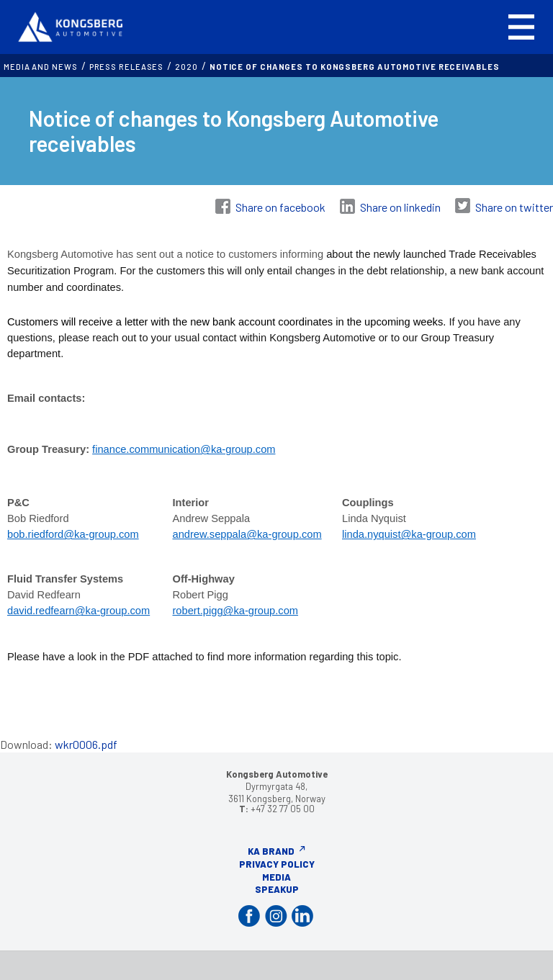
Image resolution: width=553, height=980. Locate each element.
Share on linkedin (400, 207)
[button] (521, 27)
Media (276, 877)
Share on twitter (514, 207)
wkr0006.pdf (86, 744)
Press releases (127, 67)
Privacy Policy (277, 864)
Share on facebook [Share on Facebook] (280, 207)
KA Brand (271, 851)
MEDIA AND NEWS (41, 67)
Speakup (277, 889)
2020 (186, 67)
